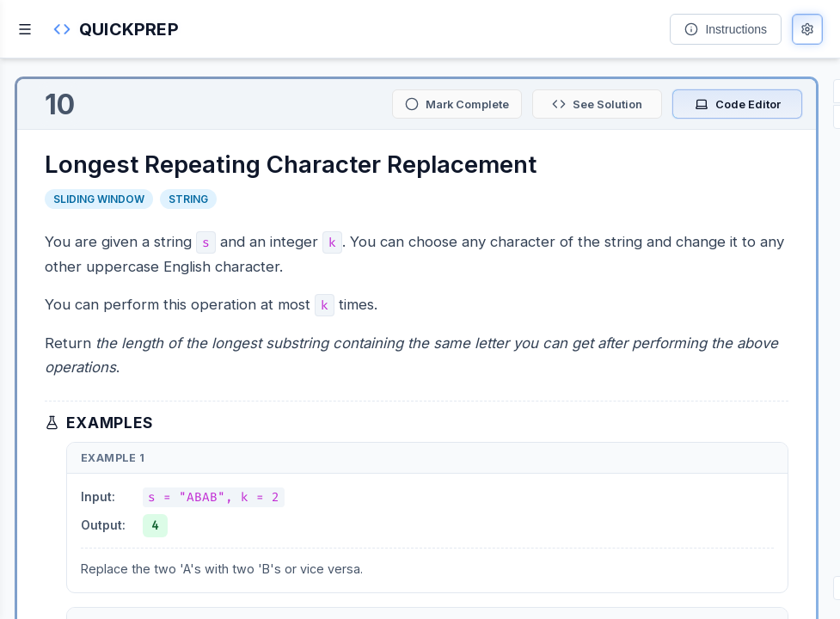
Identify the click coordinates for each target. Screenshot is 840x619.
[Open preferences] (807, 29)
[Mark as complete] (457, 104)
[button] (116, 29)
